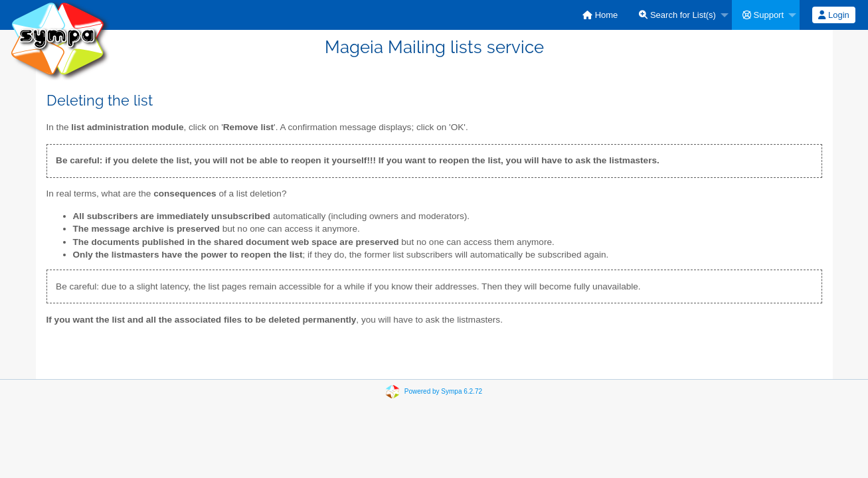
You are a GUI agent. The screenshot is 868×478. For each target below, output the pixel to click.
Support (763, 15)
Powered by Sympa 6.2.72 (443, 391)
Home (600, 15)
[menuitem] (600, 15)
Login (833, 15)
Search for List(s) (677, 15)
